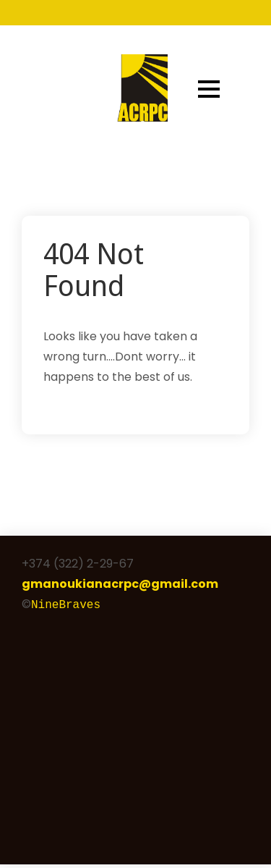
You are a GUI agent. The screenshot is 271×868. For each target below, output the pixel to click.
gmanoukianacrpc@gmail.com (120, 584)
